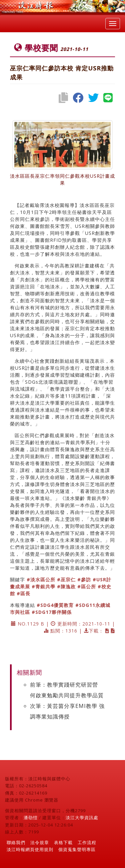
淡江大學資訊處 (82, 818)
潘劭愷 (31, 818)
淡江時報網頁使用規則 (30, 849)
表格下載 (63, 842)
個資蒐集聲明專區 (77, 849)
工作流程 (87, 842)
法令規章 (40, 842)
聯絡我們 (16, 842)
